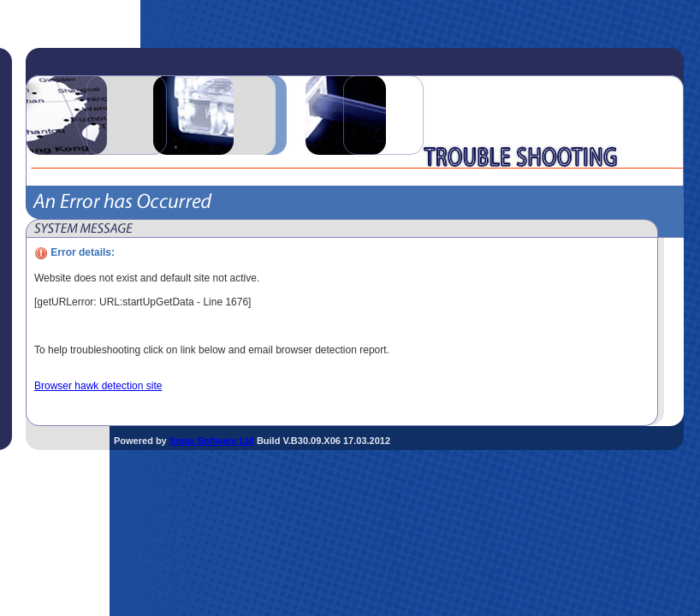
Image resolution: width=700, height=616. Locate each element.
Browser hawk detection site (98, 386)
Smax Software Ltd (212, 441)
